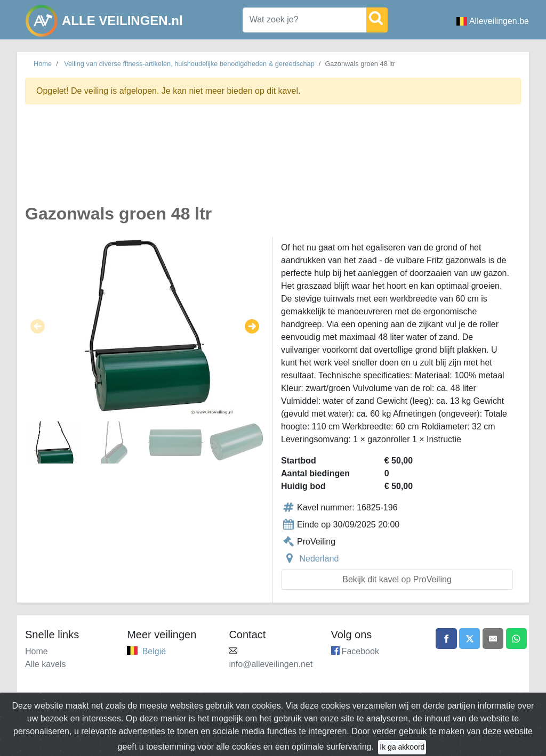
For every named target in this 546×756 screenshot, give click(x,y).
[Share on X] (469, 639)
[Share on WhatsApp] (516, 639)
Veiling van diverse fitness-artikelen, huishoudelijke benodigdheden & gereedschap (189, 64)
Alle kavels (45, 664)
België (154, 651)
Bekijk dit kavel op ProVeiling (397, 579)
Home (43, 64)
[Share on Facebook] (445, 639)
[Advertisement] (273, 160)
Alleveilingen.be (493, 21)
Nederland (319, 559)
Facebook (360, 651)
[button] (38, 327)
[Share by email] (493, 639)
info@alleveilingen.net (271, 664)
